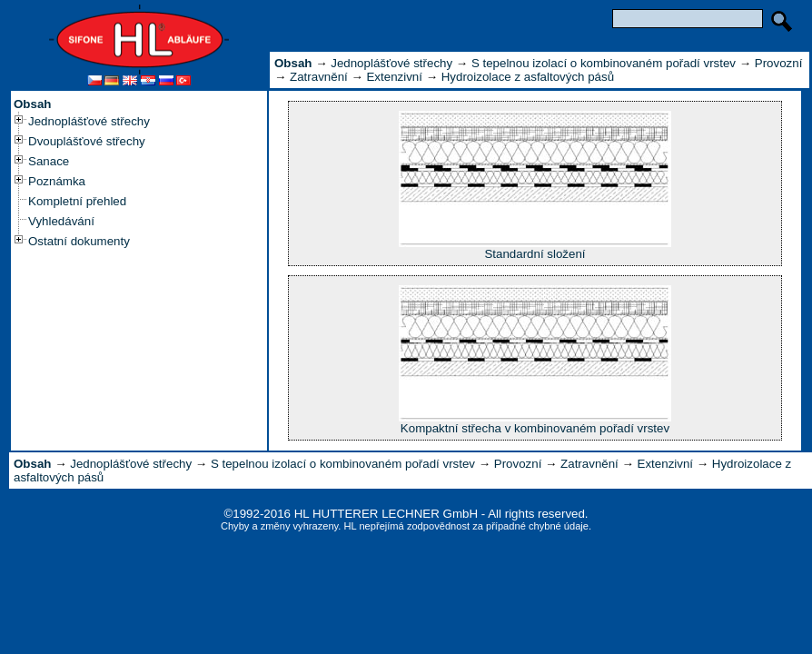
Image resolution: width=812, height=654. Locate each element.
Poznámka (57, 181)
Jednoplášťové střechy (89, 121)
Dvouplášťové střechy (87, 141)
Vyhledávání (61, 221)
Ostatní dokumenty (79, 241)
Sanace (49, 161)
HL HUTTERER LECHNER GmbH (386, 514)
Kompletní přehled (77, 201)
